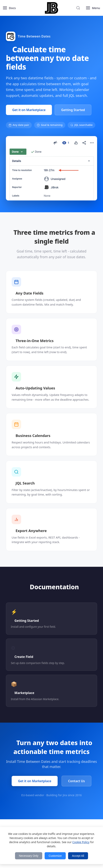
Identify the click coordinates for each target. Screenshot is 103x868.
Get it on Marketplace (29, 110)
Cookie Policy (81, 842)
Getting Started (73, 110)
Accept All (78, 856)
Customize (55, 856)
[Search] (78, 8)
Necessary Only (29, 856)
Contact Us (76, 781)
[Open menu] (9, 8)
